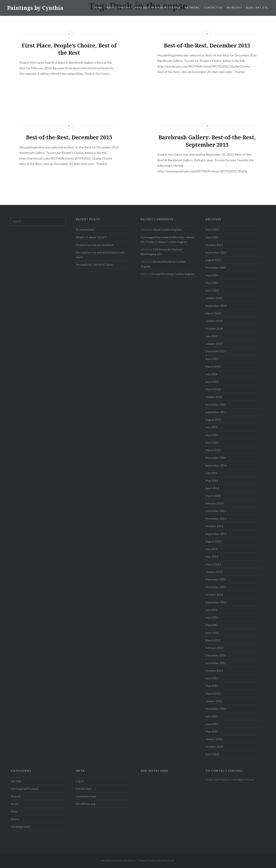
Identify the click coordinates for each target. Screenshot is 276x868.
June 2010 (212, 724)
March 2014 (213, 496)
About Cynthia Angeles (167, 229)
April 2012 (212, 633)
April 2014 (212, 488)
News (15, 811)
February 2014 (214, 503)
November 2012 (216, 587)
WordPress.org (86, 804)
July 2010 (211, 716)
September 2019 (216, 306)
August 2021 (213, 260)
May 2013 (212, 556)
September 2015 (216, 412)
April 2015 (212, 442)
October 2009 (214, 747)
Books (15, 804)
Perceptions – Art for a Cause (94, 264)
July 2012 (211, 610)
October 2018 (214, 328)
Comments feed (86, 796)
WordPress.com (165, 861)
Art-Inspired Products (25, 789)
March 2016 (213, 389)
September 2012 (216, 602)
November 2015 (216, 404)
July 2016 (211, 374)
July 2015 (211, 427)
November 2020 (216, 267)
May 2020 (212, 283)
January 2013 (214, 572)
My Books (234, 7)
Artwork (192, 7)
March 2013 (213, 564)
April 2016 (212, 382)
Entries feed (84, 789)
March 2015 (213, 450)
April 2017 (212, 359)
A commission (85, 229)
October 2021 (214, 245)
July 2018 (211, 336)
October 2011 (214, 671)
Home (98, 7)
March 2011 (213, 693)
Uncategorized (20, 827)
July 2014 (211, 473)
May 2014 (212, 480)
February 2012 (214, 648)
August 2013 (213, 541)
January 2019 (214, 321)
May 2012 (212, 625)
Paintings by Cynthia (35, 8)
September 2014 (216, 465)
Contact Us (213, 7)
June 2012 (212, 617)
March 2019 (213, 313)
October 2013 (214, 526)
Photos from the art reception (95, 245)
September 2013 (216, 534)
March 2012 (213, 640)
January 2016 (214, 397)
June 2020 (212, 275)
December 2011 (216, 655)
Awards (16, 796)
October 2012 (214, 595)
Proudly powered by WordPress (119, 861)
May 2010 (212, 731)
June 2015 (212, 435)
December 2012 (216, 579)
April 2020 (212, 290)
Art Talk (16, 781)
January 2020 (214, 298)
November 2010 (216, 709)
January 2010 (214, 739)
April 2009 (212, 754)
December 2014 (216, 458)
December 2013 (216, 511)
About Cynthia (119, 7)
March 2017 (213, 366)
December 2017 (216, 351)
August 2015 (213, 420)
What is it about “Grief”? (91, 237)
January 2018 (214, 344)
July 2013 (211, 549)
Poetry (15, 819)
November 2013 (216, 518)
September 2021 (216, 252)
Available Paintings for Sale (158, 7)
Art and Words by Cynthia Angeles (173, 274)
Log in (80, 781)
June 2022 (212, 237)
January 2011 (214, 701)
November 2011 (216, 663)
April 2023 (212, 229)
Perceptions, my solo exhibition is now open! (100, 255)
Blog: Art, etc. (258, 7)
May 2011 (212, 686)
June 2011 (212, 678)
